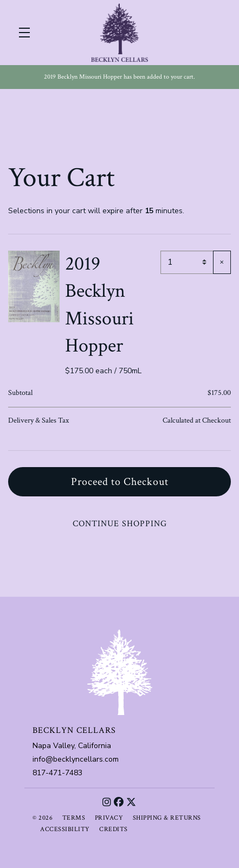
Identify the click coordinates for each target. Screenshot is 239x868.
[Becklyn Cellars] (119, 672)
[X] (131, 803)
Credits (114, 829)
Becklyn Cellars (119, 33)
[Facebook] (119, 803)
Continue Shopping (120, 524)
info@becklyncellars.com (76, 759)
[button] (27, 33)
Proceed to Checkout (120, 482)
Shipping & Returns (167, 818)
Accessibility (65, 829)
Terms (74, 818)
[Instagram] (107, 803)
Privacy (109, 818)
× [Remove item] (222, 262)
